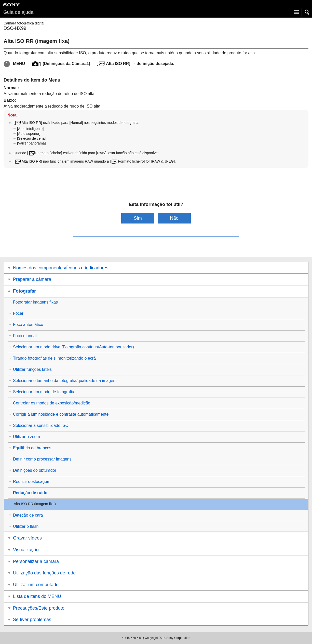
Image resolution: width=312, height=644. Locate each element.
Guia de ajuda (18, 12)
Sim (138, 218)
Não (174, 218)
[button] (307, 12)
